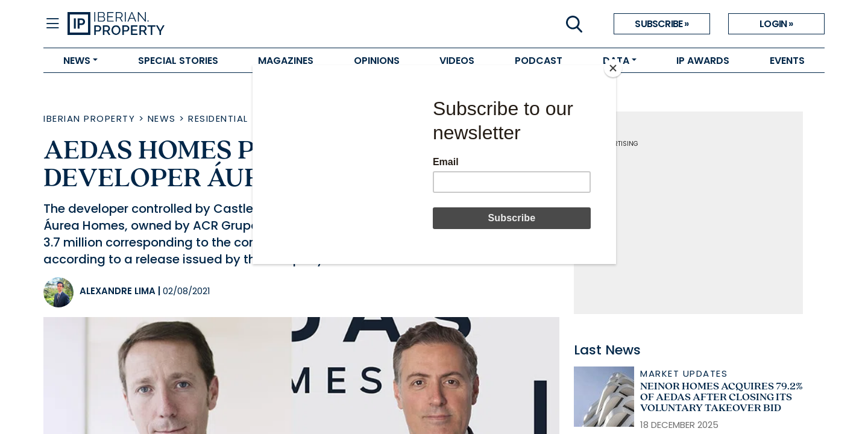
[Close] (613, 68)
